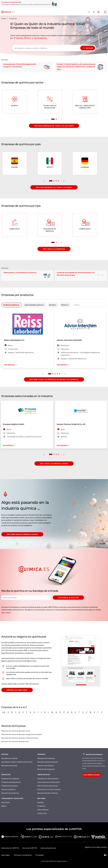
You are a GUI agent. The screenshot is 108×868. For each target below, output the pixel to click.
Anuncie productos (8, 789)
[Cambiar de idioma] (98, 12)
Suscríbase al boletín (68, 598)
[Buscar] (89, 12)
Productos (41, 806)
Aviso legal (5, 855)
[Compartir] (94, 12)
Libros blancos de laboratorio (49, 782)
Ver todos (8, 613)
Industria (20, 38)
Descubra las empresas (46, 758)
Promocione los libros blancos (49, 789)
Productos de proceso (10, 786)
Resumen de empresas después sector (16, 731)
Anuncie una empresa (45, 766)
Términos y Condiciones (23, 855)
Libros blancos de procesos (48, 786)
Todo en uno (42, 813)
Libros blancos (43, 810)
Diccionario (6, 802)
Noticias (41, 802)
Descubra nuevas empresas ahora (22, 534)
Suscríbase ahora (92, 775)
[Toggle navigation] (105, 12)
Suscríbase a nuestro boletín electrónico (17, 762)
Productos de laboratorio (11, 782)
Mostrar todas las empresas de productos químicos (54, 379)
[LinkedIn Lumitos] (105, 855)
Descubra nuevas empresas (48, 762)
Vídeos (4, 806)
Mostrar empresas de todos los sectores (54, 126)
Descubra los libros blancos (48, 779)
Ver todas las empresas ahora (54, 464)
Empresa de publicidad (17, 690)
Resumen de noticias (9, 766)
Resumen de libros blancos (48, 793)
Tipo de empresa (40, 38)
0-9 (4, 712)
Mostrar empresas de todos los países (54, 187)
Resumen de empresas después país (15, 741)
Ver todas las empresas (54, 249)
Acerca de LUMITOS (30, 848)
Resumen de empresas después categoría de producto (22, 734)
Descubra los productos (10, 779)
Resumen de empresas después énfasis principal (20, 738)
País (28, 38)
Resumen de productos (10, 793)
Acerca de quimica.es (48, 848)
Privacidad (40, 855)
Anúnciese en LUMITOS (10, 848)
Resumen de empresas (46, 769)
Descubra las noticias (9, 758)
